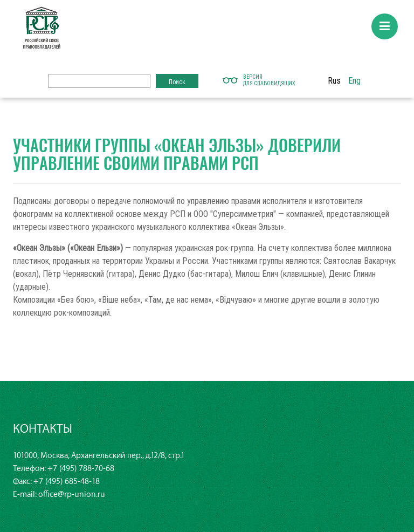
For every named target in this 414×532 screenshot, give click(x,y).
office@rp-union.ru (72, 495)
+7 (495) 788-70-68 (81, 469)
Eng (354, 80)
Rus (334, 80)
